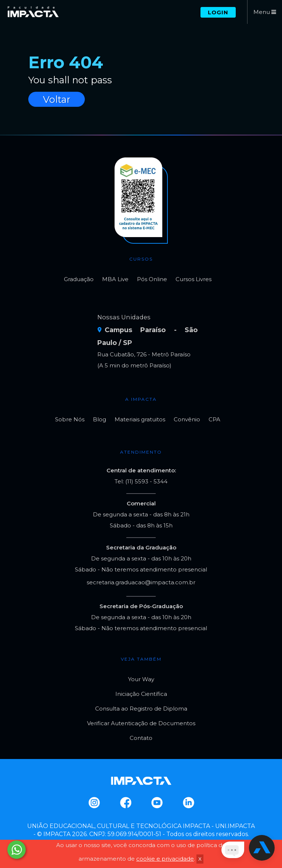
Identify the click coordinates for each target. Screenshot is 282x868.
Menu (265, 12)
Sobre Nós (70, 419)
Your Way (141, 679)
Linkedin (188, 803)
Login (218, 12)
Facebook (125, 803)
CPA (214, 419)
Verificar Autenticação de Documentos (141, 723)
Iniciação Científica (141, 694)
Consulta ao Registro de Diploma (141, 709)
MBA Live (115, 279)
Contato (141, 738)
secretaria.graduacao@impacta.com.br (141, 582)
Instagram (94, 803)
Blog (100, 419)
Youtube (157, 803)
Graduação (79, 279)
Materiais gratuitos (140, 419)
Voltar (57, 99)
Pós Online (152, 279)
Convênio (187, 419)
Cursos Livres (194, 279)
